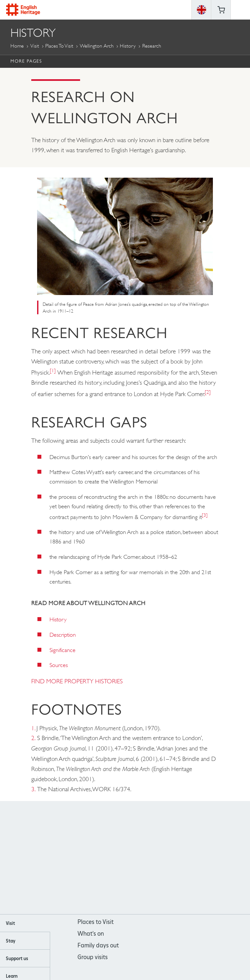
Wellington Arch (97, 46)
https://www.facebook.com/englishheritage (99, 858)
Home (17, 46)
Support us (17, 958)
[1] (53, 371)
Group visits (93, 957)
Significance (62, 650)
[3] (205, 515)
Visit (35, 46)
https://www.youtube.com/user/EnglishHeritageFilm (134, 858)
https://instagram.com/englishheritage (116, 858)
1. (33, 728)
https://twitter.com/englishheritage (152, 858)
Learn (12, 976)
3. (33, 789)
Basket (221, 10)
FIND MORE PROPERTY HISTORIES (77, 681)
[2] (208, 392)
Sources (59, 665)
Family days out (98, 945)
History (128, 46)
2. (33, 738)
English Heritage (23, 10)
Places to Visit (59, 46)
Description (63, 635)
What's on (91, 934)
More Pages (26, 61)
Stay (11, 941)
